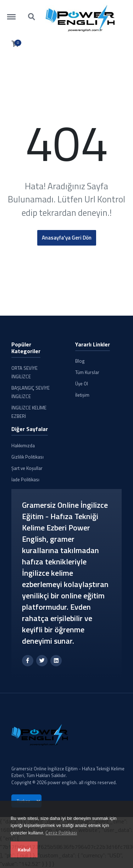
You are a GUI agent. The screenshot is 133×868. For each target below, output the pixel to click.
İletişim (82, 395)
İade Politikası (25, 479)
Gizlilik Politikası (27, 457)
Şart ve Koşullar (27, 468)
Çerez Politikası (61, 833)
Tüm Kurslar (87, 372)
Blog (80, 361)
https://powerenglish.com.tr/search (32, 17)
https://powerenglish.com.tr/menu (15, 13)
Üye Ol (82, 384)
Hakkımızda (23, 446)
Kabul (24, 849)
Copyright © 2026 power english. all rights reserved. (64, 782)
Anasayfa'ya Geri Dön (67, 238)
